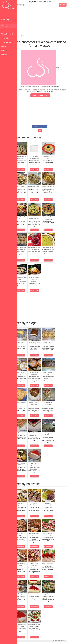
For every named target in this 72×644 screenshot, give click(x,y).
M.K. (70, 640)
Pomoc (4, 46)
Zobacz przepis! (25, 169)
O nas (3, 30)
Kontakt (4, 54)
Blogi (3, 50)
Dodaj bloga (5, 20)
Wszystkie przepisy (8, 34)
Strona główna (6, 26)
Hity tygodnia (6, 42)
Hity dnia (5, 38)
